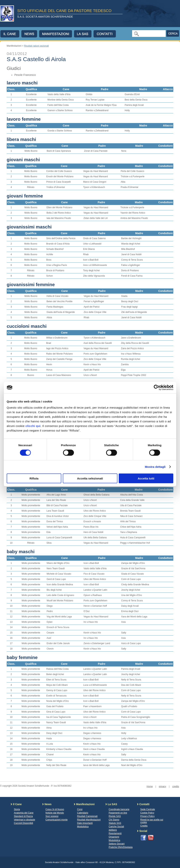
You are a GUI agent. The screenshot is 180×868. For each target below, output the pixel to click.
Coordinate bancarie (119, 809)
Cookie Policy (147, 813)
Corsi (80, 809)
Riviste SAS (115, 816)
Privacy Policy (148, 816)
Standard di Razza (23, 816)
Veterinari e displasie (25, 820)
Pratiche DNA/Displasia (121, 847)
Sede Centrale (148, 809)
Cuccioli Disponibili (24, 823)
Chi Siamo (114, 820)
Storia (17, 809)
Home (150, 786)
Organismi (114, 837)
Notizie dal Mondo (55, 813)
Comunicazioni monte (57, 820)
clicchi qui (33, 426)
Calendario (83, 813)
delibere (113, 830)
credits (176, 786)
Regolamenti (115, 833)
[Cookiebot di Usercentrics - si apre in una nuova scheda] (157, 388)
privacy (163, 786)
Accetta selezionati (90, 478)
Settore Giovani (117, 844)
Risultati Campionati (87, 816)
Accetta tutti (146, 478)
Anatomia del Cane (24, 813)
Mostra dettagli (155, 467)
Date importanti (85, 823)
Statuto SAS (115, 823)
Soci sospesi (52, 816)
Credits (144, 826)
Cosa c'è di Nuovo (55, 809)
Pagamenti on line (118, 813)
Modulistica (83, 827)
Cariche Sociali (116, 827)
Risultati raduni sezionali (36, 46)
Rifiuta (34, 478)
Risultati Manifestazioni (89, 820)
